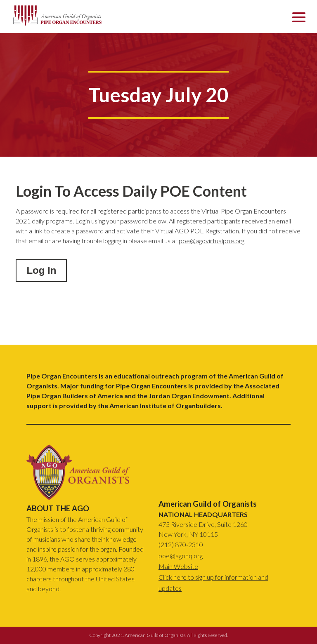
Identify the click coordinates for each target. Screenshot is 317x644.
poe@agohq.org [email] (181, 556)
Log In (41, 270)
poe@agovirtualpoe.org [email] (212, 241)
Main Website (178, 566)
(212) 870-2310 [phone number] (181, 544)
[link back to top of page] (78, 497)
